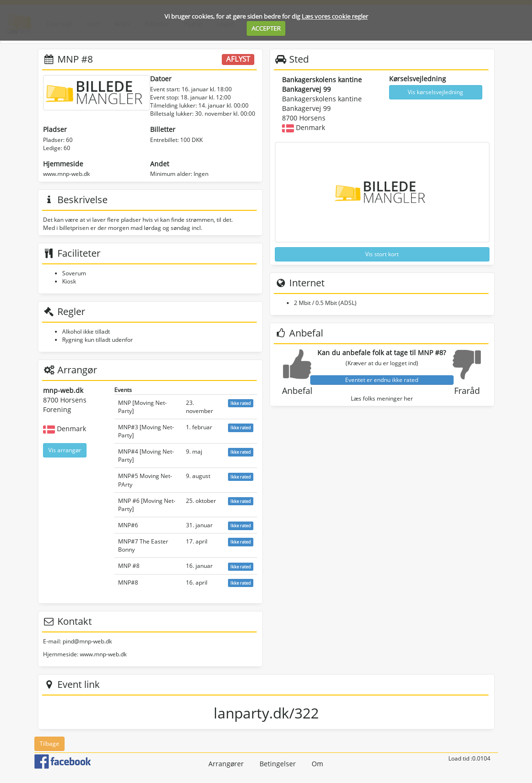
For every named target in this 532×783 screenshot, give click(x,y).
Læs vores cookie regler (335, 16)
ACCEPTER (266, 28)
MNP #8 (129, 566)
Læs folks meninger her (382, 398)
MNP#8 (128, 582)
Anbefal (297, 391)
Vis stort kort (382, 254)
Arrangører (226, 764)
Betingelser (278, 764)
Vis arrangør (65, 450)
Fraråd (467, 391)
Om (317, 764)
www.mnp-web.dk (66, 174)
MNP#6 (128, 525)
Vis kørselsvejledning (435, 92)
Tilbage (49, 744)
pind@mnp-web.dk (87, 641)
